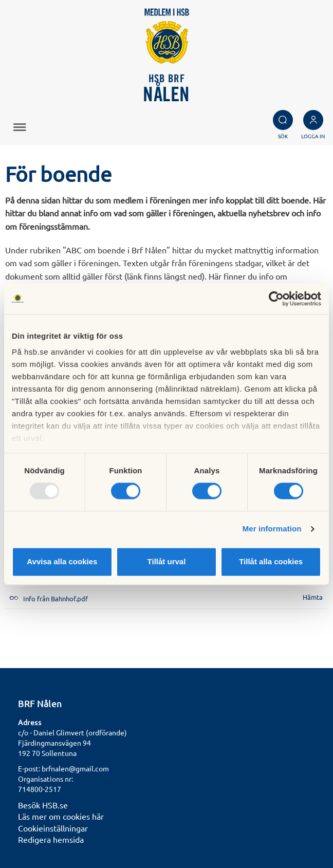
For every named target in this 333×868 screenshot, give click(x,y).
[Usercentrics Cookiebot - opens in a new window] (276, 299)
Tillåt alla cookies (271, 561)
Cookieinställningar (53, 828)
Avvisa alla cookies (62, 561)
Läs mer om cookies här (61, 816)
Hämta (313, 597)
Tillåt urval (167, 561)
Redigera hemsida (51, 839)
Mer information (272, 529)
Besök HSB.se (43, 805)
